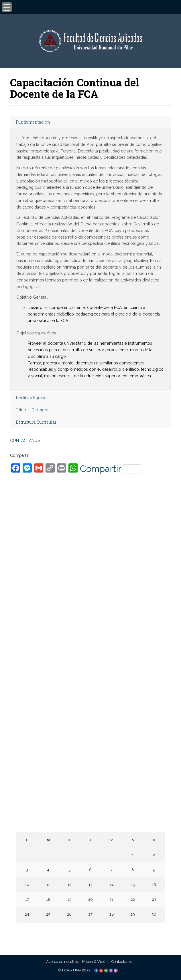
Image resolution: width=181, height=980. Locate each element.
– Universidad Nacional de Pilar (91, 614)
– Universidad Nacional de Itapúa (91, 632)
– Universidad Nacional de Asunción (91, 620)
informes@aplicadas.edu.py (91, 593)
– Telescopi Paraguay (91, 804)
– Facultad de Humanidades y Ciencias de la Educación (91, 689)
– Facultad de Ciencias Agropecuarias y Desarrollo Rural (91, 702)
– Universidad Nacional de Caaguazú (91, 638)
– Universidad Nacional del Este (91, 626)
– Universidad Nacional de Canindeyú (91, 656)
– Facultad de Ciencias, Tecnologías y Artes (91, 708)
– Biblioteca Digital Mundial (91, 734)
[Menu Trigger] (7, 7)
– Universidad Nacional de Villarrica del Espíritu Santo (91, 650)
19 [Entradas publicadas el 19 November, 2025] (69, 899)
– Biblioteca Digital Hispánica (91, 740)
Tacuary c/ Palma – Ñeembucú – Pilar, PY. (91, 543)
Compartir (110, 469)
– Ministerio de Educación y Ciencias (91, 774)
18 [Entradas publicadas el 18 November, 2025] (48, 899)
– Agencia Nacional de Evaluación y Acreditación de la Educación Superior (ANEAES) (91, 786)
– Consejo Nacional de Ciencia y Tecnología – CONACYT (91, 792)
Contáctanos (122, 962)
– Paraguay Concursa (91, 810)
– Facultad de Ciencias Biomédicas (91, 714)
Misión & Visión (95, 962)
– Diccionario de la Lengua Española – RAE (91, 816)
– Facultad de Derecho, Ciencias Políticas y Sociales (91, 677)
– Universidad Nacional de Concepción (91, 644)
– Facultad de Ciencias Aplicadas (91, 683)
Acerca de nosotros (62, 962)
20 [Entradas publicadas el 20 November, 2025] (91, 899)
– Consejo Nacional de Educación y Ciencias (91, 780)
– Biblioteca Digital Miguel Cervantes (91, 746)
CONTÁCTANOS (25, 441)
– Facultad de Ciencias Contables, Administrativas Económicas (91, 695)
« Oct (89, 929)
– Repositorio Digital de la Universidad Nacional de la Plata (91, 753)
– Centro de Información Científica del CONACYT (91, 798)
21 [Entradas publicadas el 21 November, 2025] (112, 899)
